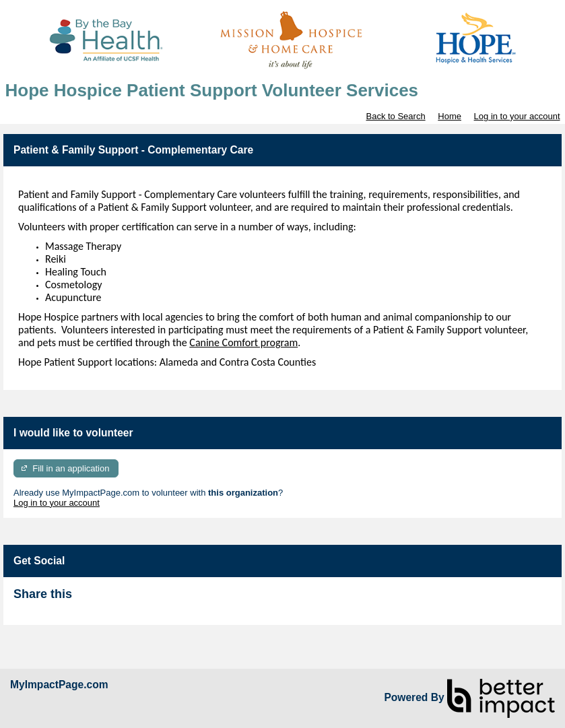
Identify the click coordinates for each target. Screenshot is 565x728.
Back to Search (395, 116)
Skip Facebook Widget (116, 600)
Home (450, 116)
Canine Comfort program (243, 342)
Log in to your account (517, 116)
